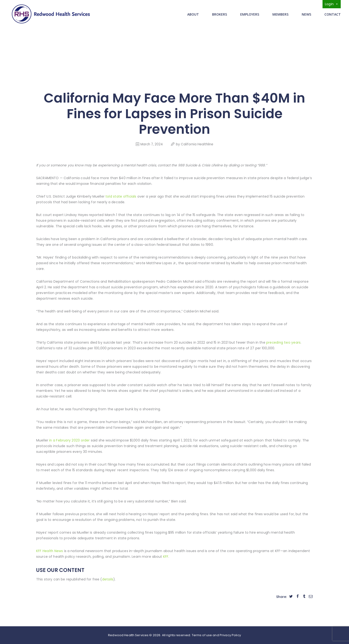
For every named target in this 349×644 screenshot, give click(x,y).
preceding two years (284, 342)
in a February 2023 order (69, 440)
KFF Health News (50, 550)
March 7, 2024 (151, 144)
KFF (166, 556)
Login (332, 4)
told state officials (121, 196)
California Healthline (198, 144)
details (108, 579)
